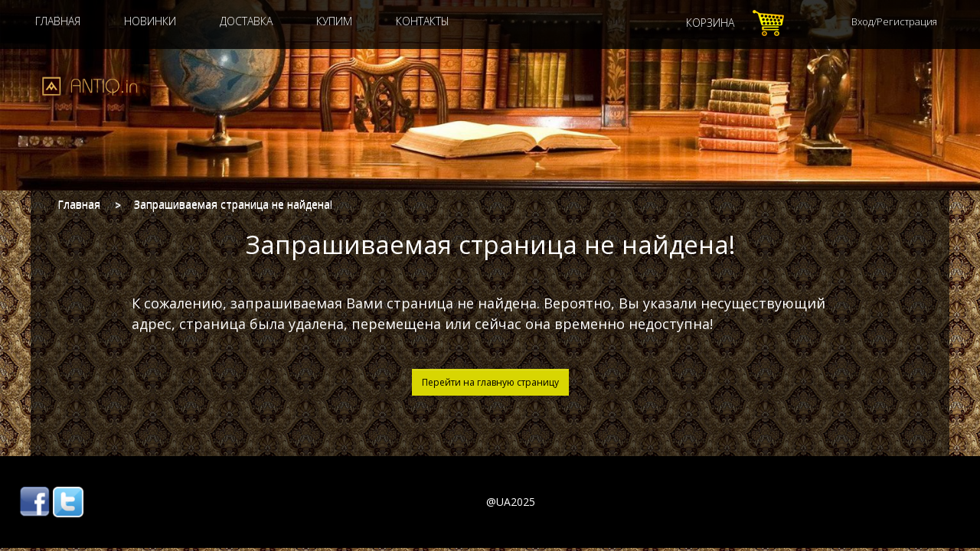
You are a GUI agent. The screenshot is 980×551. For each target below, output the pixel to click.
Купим (334, 21)
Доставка (246, 21)
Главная (58, 21)
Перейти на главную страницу (490, 382)
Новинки (150, 21)
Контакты (423, 21)
